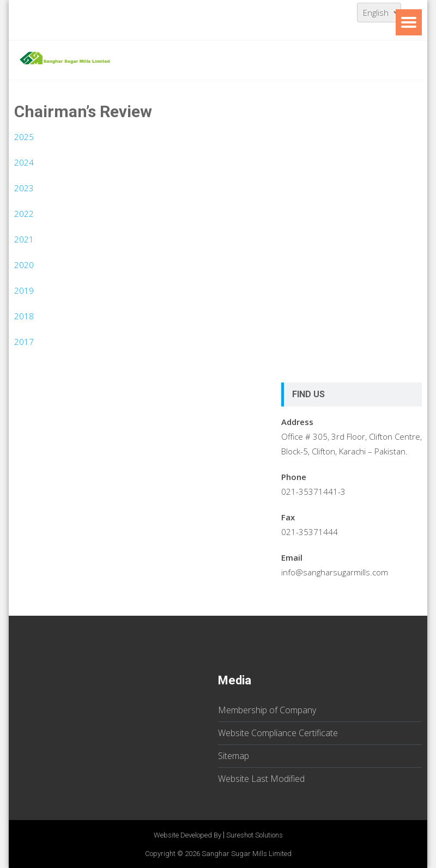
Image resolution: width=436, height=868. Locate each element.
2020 (24, 265)
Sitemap (234, 756)
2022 (24, 214)
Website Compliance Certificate (278, 733)
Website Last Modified (261, 779)
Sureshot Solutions (255, 835)
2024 (24, 162)
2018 (24, 316)
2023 (24, 188)
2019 (24, 290)
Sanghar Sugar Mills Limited (247, 854)
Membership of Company (267, 710)
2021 (24, 239)
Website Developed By (187, 835)
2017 (24, 342)
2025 (24, 137)
